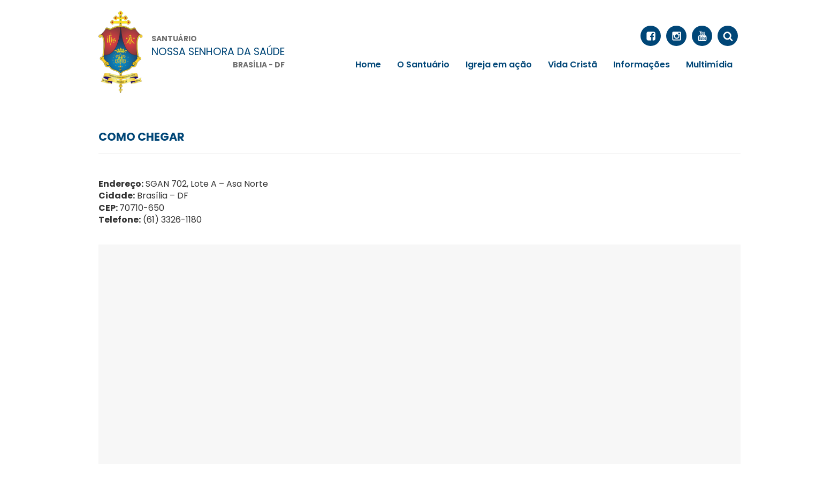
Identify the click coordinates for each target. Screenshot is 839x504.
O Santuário (423, 64)
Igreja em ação (499, 64)
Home (368, 64)
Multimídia (709, 64)
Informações (642, 64)
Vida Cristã (573, 64)
